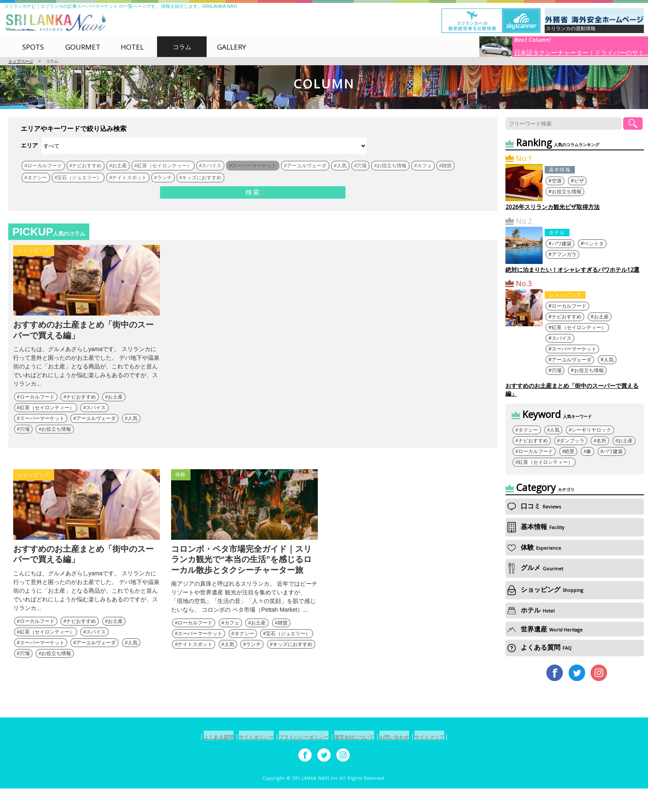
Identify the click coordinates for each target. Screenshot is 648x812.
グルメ (535, 568)
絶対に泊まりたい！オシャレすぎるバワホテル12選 (572, 269)
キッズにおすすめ (293, 668)
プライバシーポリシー (300, 761)
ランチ (253, 668)
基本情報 (560, 170)
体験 (181, 487)
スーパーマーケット (42, 430)
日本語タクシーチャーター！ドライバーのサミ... (581, 52)
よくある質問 (540, 647)
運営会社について (359, 761)
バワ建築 (562, 243)
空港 (557, 181)
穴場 (25, 441)
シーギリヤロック (591, 430)
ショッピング (34, 250)
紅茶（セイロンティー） (47, 420)
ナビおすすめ (81, 409)
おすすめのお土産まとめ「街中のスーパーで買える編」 (572, 389)
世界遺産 (545, 629)
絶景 (569, 451)
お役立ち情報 (56, 441)
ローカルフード (37, 409)
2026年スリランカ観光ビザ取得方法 (553, 207)
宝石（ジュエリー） (288, 658)
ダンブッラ (572, 441)
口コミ (534, 506)
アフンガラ (564, 254)
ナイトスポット (195, 668)
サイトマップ (449, 761)
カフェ (232, 647)
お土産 (115, 409)
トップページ (21, 61)
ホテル (557, 232)
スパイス (96, 420)
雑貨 (283, 647)
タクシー (244, 658)
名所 (601, 441)
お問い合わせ (407, 761)
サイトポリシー (244, 761)
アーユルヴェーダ (96, 430)
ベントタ (594, 243)
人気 (133, 430)
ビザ (579, 181)
